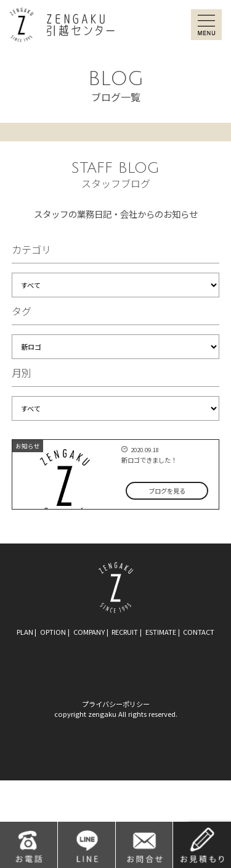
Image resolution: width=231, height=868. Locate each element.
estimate (161, 632)
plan (25, 632)
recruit (125, 632)
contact (199, 632)
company (89, 632)
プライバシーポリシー (116, 704)
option (53, 632)
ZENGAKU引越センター (62, 25)
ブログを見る (167, 491)
